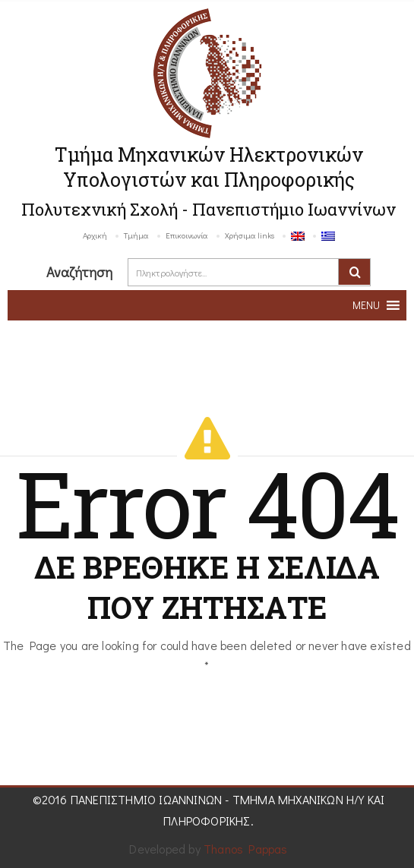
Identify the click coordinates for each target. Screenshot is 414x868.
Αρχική (95, 235)
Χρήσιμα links (250, 235)
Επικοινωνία (187, 235)
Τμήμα (136, 235)
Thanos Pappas (246, 849)
